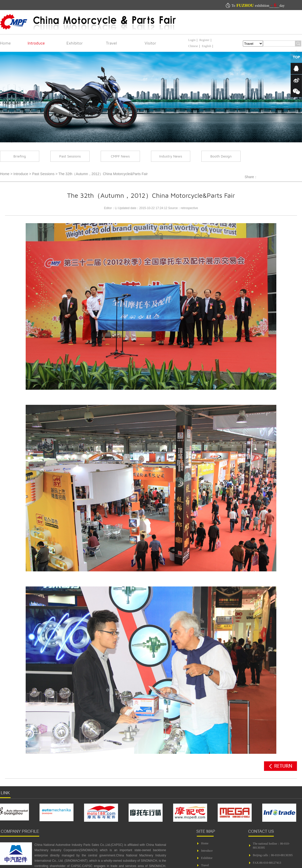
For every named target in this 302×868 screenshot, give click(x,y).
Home (5, 43)
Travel (111, 43)
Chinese (193, 46)
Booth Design (221, 156)
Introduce (36, 43)
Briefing (20, 156)
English (206, 46)
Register (204, 40)
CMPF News (120, 156)
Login (192, 40)
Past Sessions (70, 156)
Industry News (171, 156)
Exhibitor (75, 43)
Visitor (150, 43)
